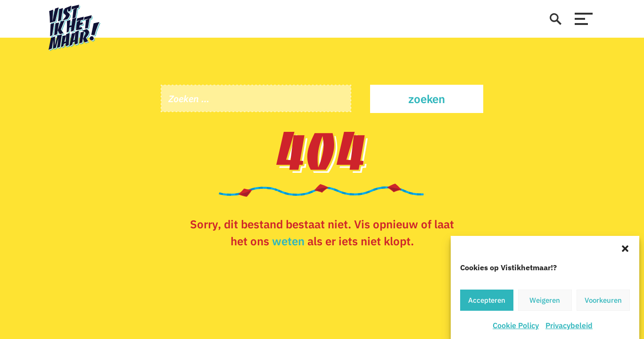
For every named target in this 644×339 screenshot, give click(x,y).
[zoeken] (555, 19)
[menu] (584, 19)
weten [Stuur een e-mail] (288, 241)
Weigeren (545, 301)
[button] (625, 248)
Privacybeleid (569, 326)
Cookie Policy (516, 326)
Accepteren (487, 301)
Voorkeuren (603, 301)
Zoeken (427, 99)
